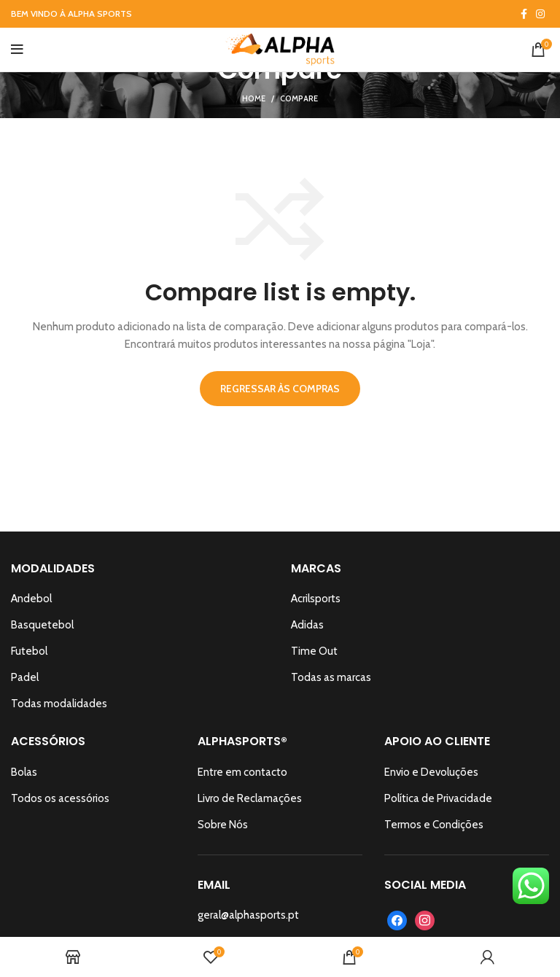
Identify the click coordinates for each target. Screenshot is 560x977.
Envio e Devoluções (431, 772)
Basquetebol (42, 625)
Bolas (24, 772)
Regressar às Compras (280, 389)
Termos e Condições (434, 825)
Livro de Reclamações (250, 798)
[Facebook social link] (524, 14)
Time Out (314, 651)
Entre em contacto (242, 772)
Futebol (29, 651)
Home (254, 98)
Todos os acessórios (60, 798)
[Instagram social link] (540, 14)
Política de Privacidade (438, 798)
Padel (25, 677)
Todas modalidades (59, 704)
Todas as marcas (331, 677)
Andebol (31, 599)
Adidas (307, 625)
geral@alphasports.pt (248, 915)
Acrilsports (316, 599)
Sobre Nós (223, 825)
